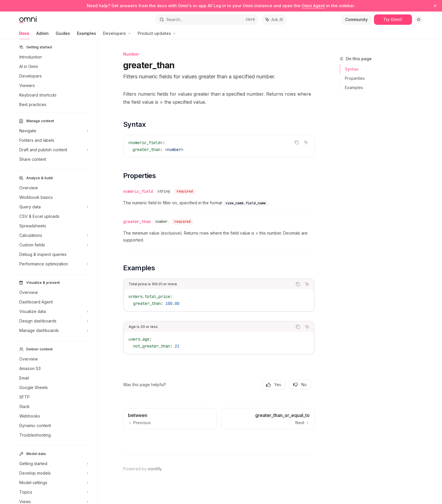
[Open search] (207, 20)
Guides (63, 35)
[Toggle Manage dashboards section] (53, 331)
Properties (355, 78)
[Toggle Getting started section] (53, 464)
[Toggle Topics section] (53, 492)
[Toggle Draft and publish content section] (53, 150)
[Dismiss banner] (435, 6)
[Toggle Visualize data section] (53, 312)
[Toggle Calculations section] (53, 235)
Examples (86, 35)
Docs (24, 35)
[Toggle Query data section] (53, 207)
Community (356, 19)
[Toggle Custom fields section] (53, 245)
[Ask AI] (306, 142)
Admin (43, 35)
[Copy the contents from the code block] (297, 142)
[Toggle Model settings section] (53, 483)
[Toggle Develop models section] (53, 473)
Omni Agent (313, 6)
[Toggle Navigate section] (53, 131)
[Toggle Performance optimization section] (53, 264)
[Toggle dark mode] (419, 20)
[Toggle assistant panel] (274, 20)
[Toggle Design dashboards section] (53, 321)
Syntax (352, 69)
